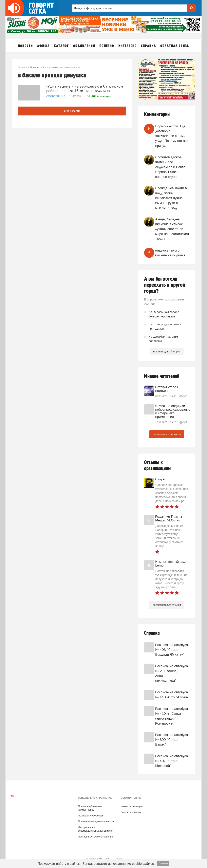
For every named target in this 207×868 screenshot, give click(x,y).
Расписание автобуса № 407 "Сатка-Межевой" (172, 761)
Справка (152, 633)
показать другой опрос (167, 352)
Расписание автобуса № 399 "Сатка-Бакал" (172, 740)
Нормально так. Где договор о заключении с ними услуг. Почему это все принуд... (172, 136)
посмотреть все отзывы (167, 605)
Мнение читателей (162, 376)
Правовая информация (91, 816)
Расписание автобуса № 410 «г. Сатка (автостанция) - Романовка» (172, 716)
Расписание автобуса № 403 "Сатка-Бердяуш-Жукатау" (172, 650)
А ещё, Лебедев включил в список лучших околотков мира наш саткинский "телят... (172, 229)
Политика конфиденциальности (96, 821)
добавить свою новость (167, 434)
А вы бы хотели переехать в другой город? (165, 285)
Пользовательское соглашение (96, 837)
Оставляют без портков (167, 389)
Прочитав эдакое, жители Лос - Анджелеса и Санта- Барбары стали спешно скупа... (171, 167)
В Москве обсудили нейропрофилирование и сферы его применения (172, 411)
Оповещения (56, 96)
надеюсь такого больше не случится (170, 253)
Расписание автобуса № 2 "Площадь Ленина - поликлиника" (172, 673)
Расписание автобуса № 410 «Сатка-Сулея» (172, 695)
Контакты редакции (132, 806)
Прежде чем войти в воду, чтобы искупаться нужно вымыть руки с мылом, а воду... (171, 198)
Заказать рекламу (131, 812)
